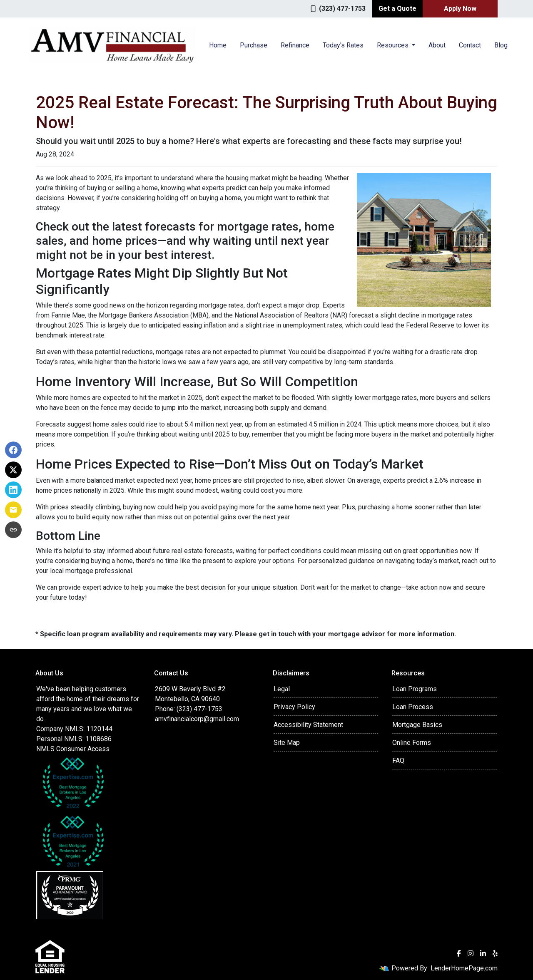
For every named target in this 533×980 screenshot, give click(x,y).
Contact (470, 45)
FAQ (398, 760)
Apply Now (460, 9)
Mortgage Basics (417, 725)
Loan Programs (415, 689)
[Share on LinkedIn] (13, 490)
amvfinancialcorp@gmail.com (197, 719)
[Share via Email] (13, 510)
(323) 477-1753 (338, 9)
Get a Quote (397, 9)
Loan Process (413, 707)
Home (218, 45)
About (437, 45)
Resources (394, 45)
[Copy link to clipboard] (13, 530)
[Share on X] (13, 470)
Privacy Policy (294, 707)
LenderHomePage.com (464, 968)
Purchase (254, 45)
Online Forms (412, 743)
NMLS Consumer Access (73, 749)
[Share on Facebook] (13, 450)
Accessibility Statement (308, 725)
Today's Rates (343, 45)
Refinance (295, 45)
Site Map (287, 743)
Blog (501, 45)
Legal (282, 689)
